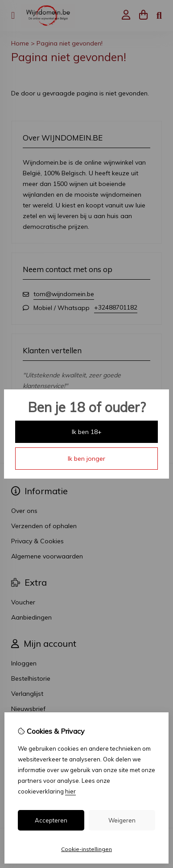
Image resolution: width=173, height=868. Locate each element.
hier (70, 791)
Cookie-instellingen (86, 849)
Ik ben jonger (86, 459)
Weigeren (122, 820)
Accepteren (51, 820)
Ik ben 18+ (87, 432)
